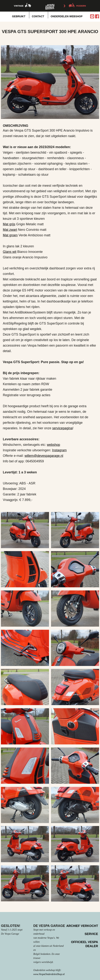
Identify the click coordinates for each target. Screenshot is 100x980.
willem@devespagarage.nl (44, 456)
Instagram (59, 450)
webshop (54, 445)
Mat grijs (9, 224)
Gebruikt (19, 16)
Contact (38, 16)
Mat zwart (10, 230)
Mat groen (10, 235)
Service (91, 934)
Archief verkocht (82, 926)
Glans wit (10, 252)
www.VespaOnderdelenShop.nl (49, 974)
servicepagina (62, 428)
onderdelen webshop (67, 16)
